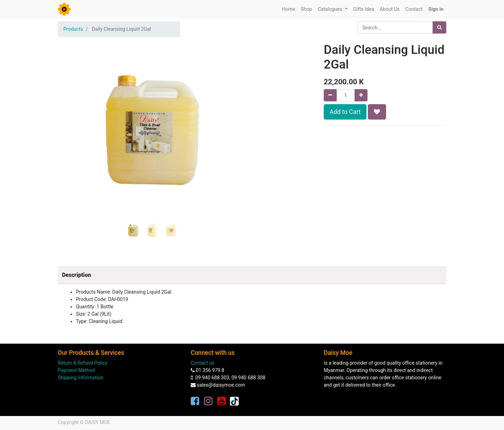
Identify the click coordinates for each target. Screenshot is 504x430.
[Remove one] (330, 95)
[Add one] (361, 95)
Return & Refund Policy (83, 363)
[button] (72, 113)
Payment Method (76, 370)
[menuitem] (289, 9)
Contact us (202, 363)
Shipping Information (80, 378)
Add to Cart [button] (345, 112)
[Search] (439, 27)
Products (73, 29)
